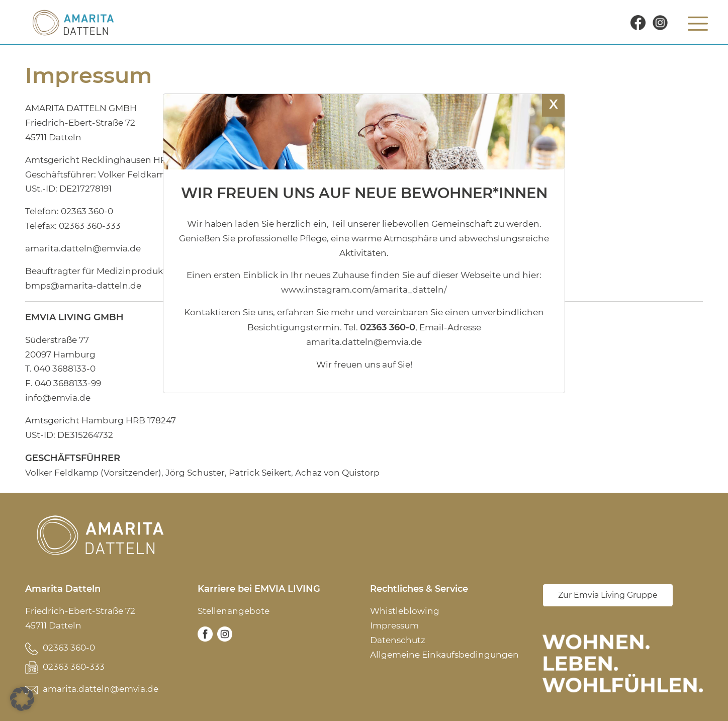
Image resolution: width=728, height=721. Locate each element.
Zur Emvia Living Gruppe (608, 595)
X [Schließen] (554, 104)
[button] (22, 699)
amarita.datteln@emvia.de (101, 689)
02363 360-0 (69, 648)
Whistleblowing (405, 611)
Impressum (394, 625)
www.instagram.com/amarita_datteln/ (364, 290)
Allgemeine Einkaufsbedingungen (444, 655)
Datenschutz (398, 640)
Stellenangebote (234, 611)
